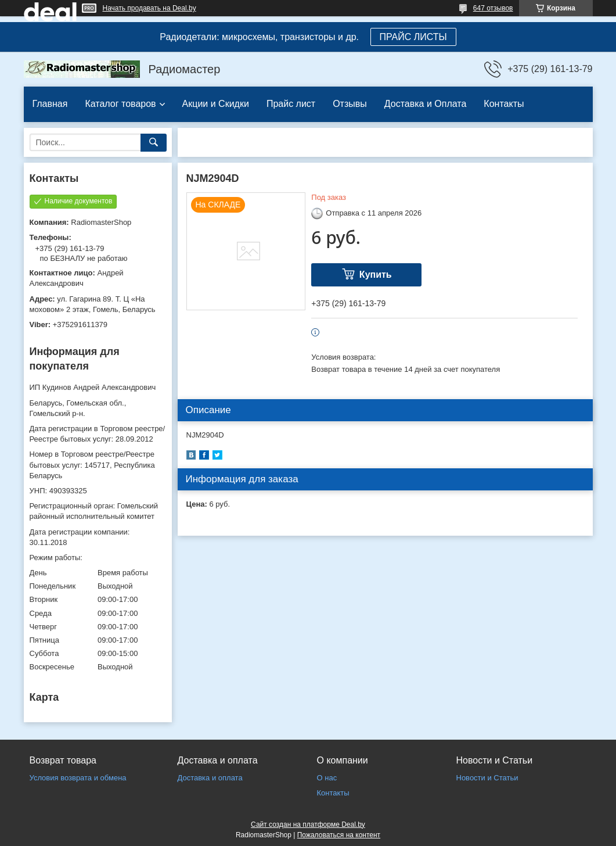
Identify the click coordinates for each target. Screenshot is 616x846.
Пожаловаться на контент (339, 835)
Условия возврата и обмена (78, 778)
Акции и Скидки (216, 104)
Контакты (504, 104)
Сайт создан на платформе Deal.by (308, 825)
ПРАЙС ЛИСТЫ (413, 37)
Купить (376, 275)
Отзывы (350, 104)
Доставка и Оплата (426, 104)
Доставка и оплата (210, 778)
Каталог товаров (120, 104)
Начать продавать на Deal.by (150, 8)
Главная (50, 104)
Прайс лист (291, 104)
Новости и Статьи (487, 778)
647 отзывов (493, 8)
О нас (327, 778)
